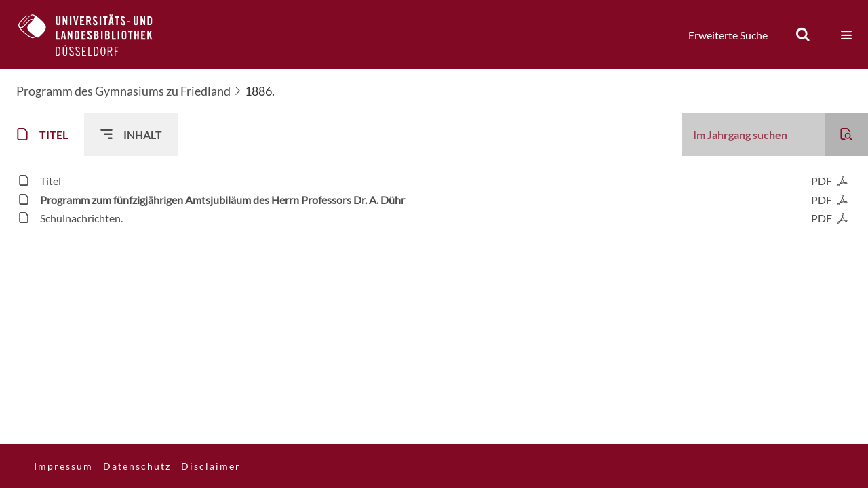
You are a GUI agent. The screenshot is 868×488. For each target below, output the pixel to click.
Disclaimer (211, 466)
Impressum (63, 466)
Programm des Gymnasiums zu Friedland (123, 91)
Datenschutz (137, 466)
